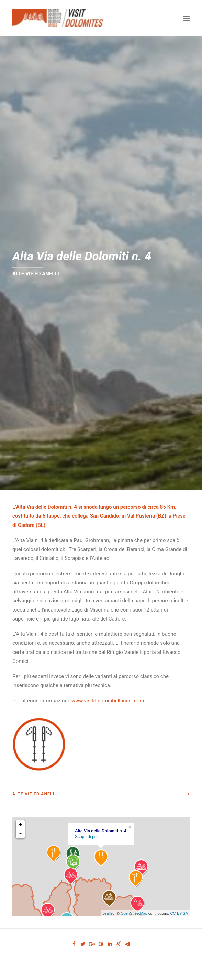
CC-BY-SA (179, 903)
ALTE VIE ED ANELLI (36, 269)
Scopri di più (86, 827)
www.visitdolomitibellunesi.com (108, 690)
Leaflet (108, 903)
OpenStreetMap (134, 903)
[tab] (101, 784)
